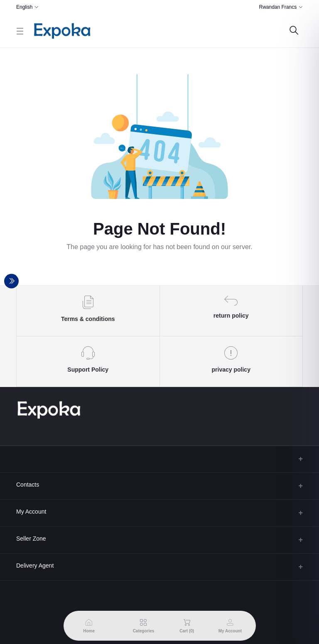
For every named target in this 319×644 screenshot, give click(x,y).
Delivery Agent (35, 566)
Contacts (28, 485)
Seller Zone (31, 539)
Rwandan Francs (278, 7)
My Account (31, 512)
